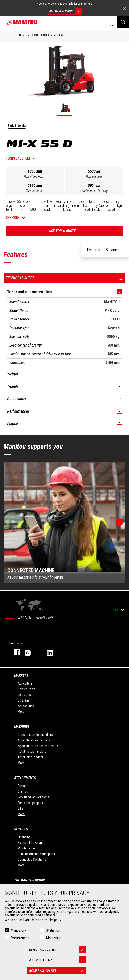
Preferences (20, 938)
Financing (24, 837)
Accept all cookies (58, 971)
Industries (24, 695)
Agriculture (25, 683)
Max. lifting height (35, 177)
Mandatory (18, 930)
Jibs (21, 808)
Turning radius (35, 191)
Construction (26, 689)
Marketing (53, 938)
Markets (21, 675)
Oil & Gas (24, 700)
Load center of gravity (94, 191)
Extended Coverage (31, 843)
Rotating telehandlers (32, 752)
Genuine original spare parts (36, 854)
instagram (31, 652)
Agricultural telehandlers (34, 740)
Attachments (25, 778)
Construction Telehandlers (35, 735)
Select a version (66, 11)
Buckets (23, 786)
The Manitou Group (29, 880)
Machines (22, 727)
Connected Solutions (32, 860)
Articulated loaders (30, 757)
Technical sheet (18, 158)
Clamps (23, 791)
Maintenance (26, 848)
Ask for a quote (86, 231)
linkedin (53, 652)
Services (21, 829)
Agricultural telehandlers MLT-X (38, 746)
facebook (15, 652)
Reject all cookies (58, 950)
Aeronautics (26, 706)
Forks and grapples (30, 803)
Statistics (53, 930)
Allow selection (58, 960)
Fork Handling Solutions (33, 797)
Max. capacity (94, 177)
